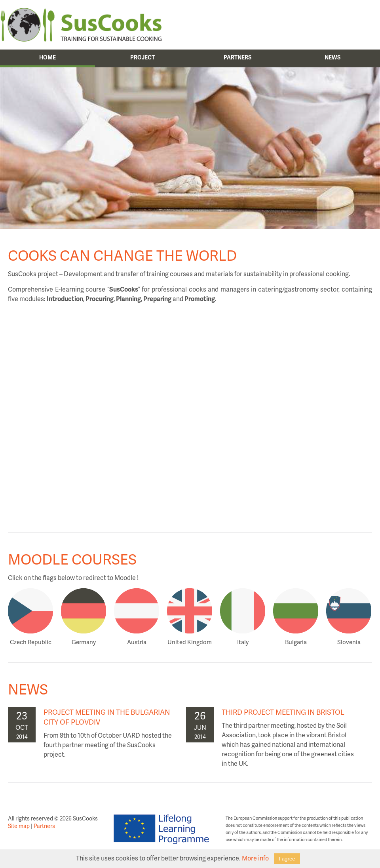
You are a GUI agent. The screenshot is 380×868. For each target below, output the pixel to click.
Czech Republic (31, 642)
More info (255, 858)
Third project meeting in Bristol (283, 712)
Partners (44, 826)
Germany (84, 642)
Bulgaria (296, 642)
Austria (137, 642)
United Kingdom (190, 642)
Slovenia (349, 642)
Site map (19, 826)
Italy (243, 642)
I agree (287, 859)
